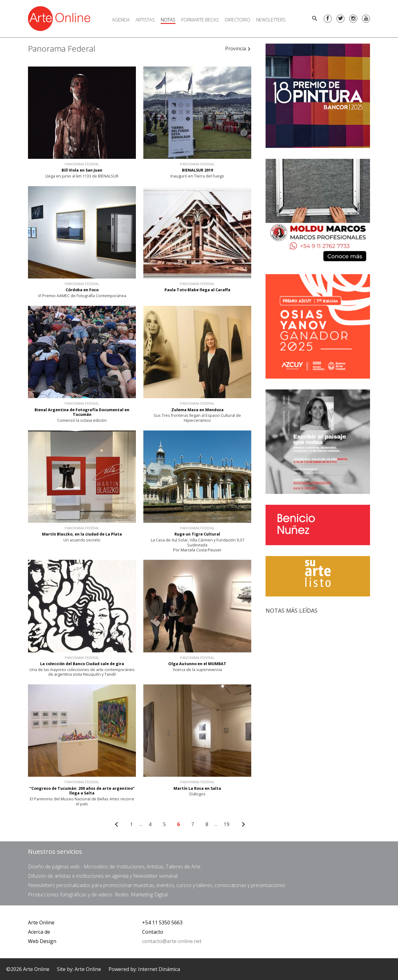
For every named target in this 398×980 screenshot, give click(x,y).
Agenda (121, 20)
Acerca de (39, 932)
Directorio (238, 20)
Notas (168, 20)
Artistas (145, 20)
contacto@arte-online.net (172, 941)
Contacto (153, 932)
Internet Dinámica (159, 969)
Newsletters (271, 20)
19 (227, 824)
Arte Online (41, 922)
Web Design (42, 941)
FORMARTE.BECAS (200, 20)
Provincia (238, 49)
